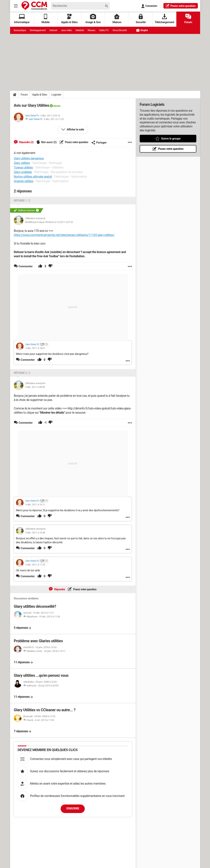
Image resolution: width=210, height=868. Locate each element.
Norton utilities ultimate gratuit (33, 177)
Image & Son (93, 19)
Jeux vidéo (66, 30)
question (180, 6)
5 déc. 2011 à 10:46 (35, 533)
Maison (117, 19)
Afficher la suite (75, 129)
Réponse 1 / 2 (22, 201)
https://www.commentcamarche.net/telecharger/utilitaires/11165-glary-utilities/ (64, 235)
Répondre (59, 589)
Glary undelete (23, 172)
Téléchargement (164, 19)
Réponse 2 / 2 (22, 373)
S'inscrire (73, 808)
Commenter (28, 360)
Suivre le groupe (171, 139)
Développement (38, 30)
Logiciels (56, 95)
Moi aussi (49, 142)
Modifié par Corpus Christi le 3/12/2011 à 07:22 (49, 222)
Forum (188, 19)
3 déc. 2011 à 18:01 (35, 348)
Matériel (80, 30)
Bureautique (20, 30)
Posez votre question (76, 142)
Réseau (91, 30)
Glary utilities (22, 163)
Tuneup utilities (23, 167)
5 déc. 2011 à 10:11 (35, 505)
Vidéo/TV (104, 30)
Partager (99, 143)
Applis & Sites (69, 19)
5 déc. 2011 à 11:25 (54, 119)
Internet (53, 30)
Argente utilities (24, 181)
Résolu (57, 106)
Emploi (142, 30)
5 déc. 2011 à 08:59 (35, 387)
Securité (141, 19)
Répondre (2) (26, 142)
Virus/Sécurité (119, 30)
